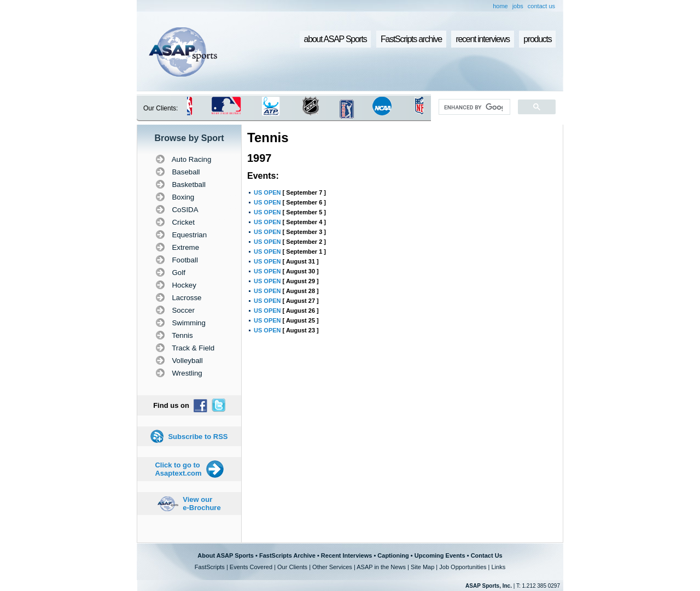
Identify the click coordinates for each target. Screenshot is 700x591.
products (537, 39)
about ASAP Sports (336, 39)
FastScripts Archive (287, 555)
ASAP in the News (381, 567)
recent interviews (482, 39)
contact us (541, 6)
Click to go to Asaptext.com (178, 469)
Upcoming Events (440, 555)
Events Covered (251, 567)
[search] (473, 107)
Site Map (422, 567)
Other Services (332, 567)
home (500, 6)
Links (498, 567)
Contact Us (487, 555)
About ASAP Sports (226, 555)
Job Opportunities (463, 567)
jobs (518, 6)
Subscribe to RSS (198, 437)
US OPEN (267, 192)
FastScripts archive (411, 39)
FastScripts (210, 567)
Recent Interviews (347, 555)
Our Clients (292, 567)
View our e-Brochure (202, 504)
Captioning (393, 555)
